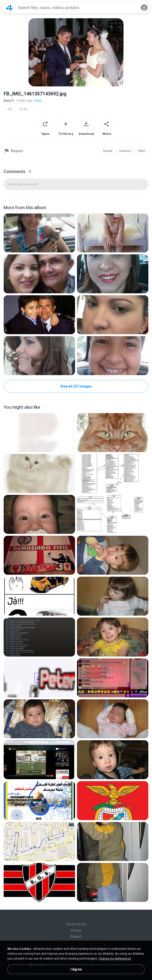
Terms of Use (76, 924)
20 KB (23, 109)
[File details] (39, 233)
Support (76, 936)
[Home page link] (9, 8)
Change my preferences (115, 959)
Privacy (76, 930)
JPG (9, 109)
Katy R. (9, 101)
